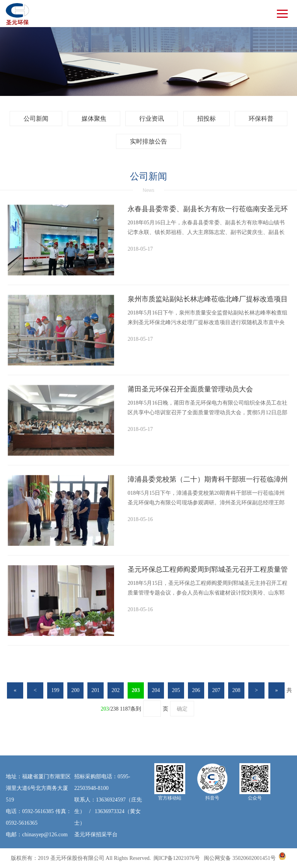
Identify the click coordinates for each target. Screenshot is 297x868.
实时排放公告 (148, 141)
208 (236, 690)
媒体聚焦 (94, 119)
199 (55, 690)
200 (76, 690)
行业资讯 (152, 119)
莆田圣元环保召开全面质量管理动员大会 (190, 389)
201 (96, 690)
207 (216, 690)
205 (176, 690)
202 (116, 690)
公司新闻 (36, 119)
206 (196, 690)
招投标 (207, 119)
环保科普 (261, 119)
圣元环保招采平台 (96, 835)
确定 (182, 709)
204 (156, 690)
